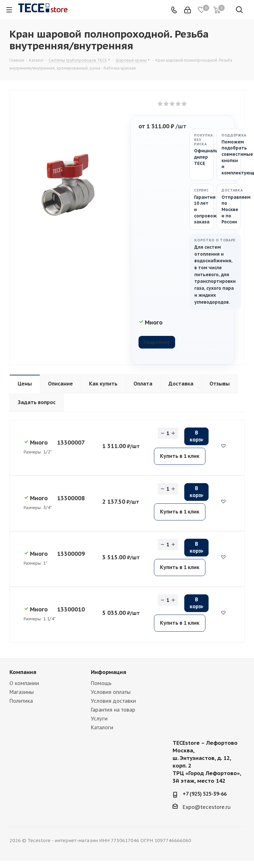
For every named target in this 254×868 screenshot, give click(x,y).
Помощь (101, 683)
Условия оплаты (111, 692)
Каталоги (102, 727)
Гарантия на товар (113, 710)
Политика (21, 701)
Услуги (99, 719)
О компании (24, 683)
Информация (109, 672)
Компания (23, 672)
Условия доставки (113, 701)
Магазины (22, 692)
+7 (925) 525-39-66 (205, 794)
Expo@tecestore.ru (207, 807)
